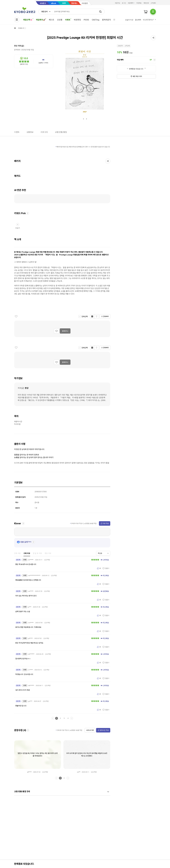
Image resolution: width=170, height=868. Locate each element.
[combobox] (45, 12)
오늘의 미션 (129, 20)
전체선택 (85, 317)
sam (64, 3)
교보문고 (43, 3)
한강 (16, 46)
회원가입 (117, 3)
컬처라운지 (106, 20)
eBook (54, 3)
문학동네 (17, 50)
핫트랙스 (74, 3)
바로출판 (85, 3)
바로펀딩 (77, 20)
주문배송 (139, 3)
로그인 (124, 3)
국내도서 (21, 28)
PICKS (86, 20)
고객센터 (153, 3)
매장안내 (146, 3)
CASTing (96, 20)
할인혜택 (138, 20)
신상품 (60, 20)
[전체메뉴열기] (17, 20)
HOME (15, 28)
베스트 (52, 20)
